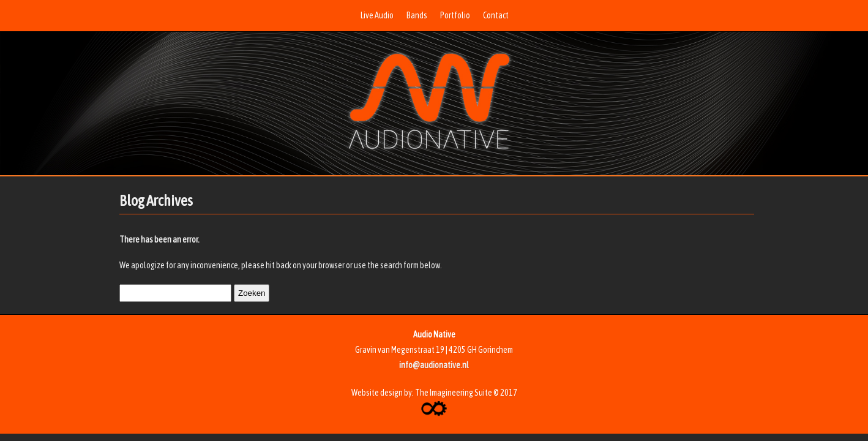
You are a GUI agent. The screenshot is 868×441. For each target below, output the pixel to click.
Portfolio (455, 15)
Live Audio (377, 15)
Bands (417, 15)
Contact (496, 15)
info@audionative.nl (434, 365)
